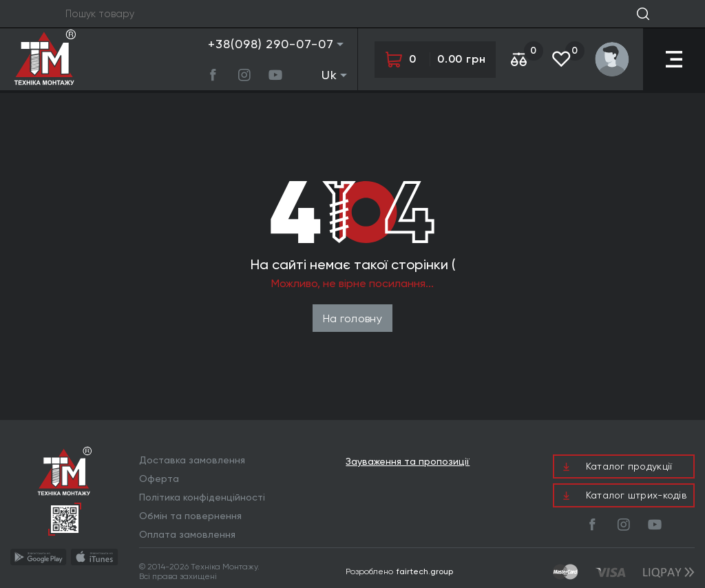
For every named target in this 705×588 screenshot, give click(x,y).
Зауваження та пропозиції (408, 462)
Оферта (159, 479)
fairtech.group (425, 571)
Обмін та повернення (190, 516)
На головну (352, 318)
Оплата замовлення (187, 534)
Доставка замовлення (192, 460)
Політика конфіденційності (202, 497)
